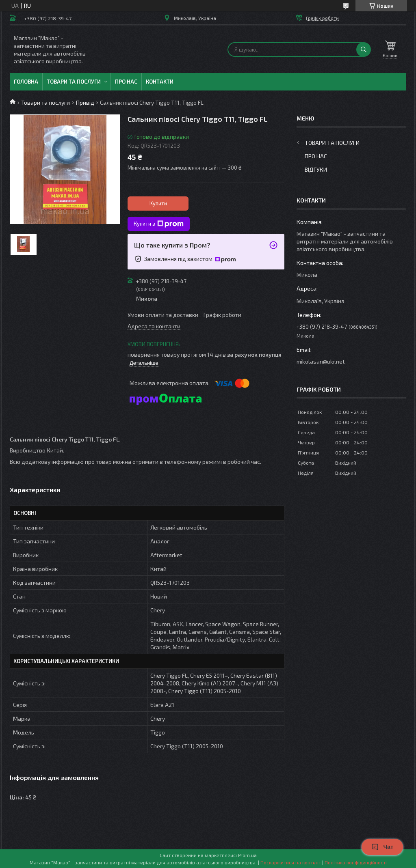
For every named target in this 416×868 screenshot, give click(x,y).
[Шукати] (364, 50)
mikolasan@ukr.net (321, 361)
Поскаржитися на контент (291, 862)
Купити (158, 203)
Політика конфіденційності (356, 862)
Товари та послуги (74, 82)
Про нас (126, 82)
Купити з (159, 224)
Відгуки (316, 169)
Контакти (160, 82)
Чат (382, 847)
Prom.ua (247, 855)
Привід (85, 102)
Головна (26, 82)
